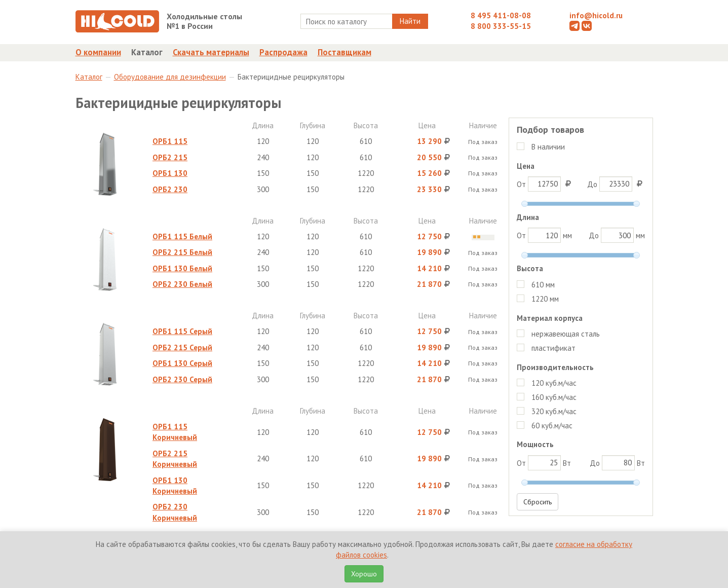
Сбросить (538, 502)
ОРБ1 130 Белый (182, 268)
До (616, 184)
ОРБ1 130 (170, 173)
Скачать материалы (211, 52)
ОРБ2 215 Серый (182, 347)
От (545, 184)
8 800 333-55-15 (501, 26)
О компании (98, 52)
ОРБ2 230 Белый (182, 284)
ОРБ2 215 (170, 157)
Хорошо (364, 574)
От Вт (544, 463)
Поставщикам (344, 52)
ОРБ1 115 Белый (182, 236)
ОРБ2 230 (170, 189)
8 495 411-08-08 (501, 15)
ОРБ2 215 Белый (182, 252)
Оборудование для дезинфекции (170, 77)
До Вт (617, 463)
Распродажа (283, 52)
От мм (544, 235)
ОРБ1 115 (170, 141)
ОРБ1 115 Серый (182, 331)
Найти (410, 21)
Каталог (147, 52)
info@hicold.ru (596, 15)
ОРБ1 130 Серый (182, 363)
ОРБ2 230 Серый (182, 379)
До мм (617, 235)
